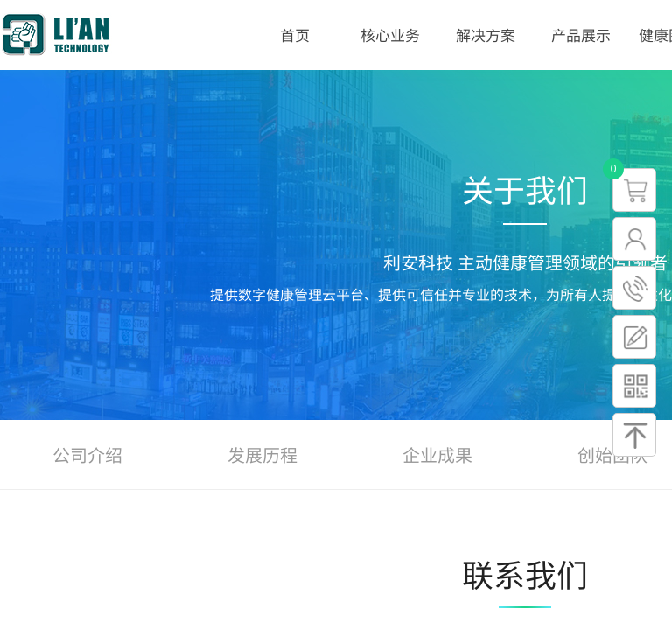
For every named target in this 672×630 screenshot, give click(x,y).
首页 (295, 35)
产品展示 (581, 35)
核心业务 (390, 35)
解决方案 (486, 35)
